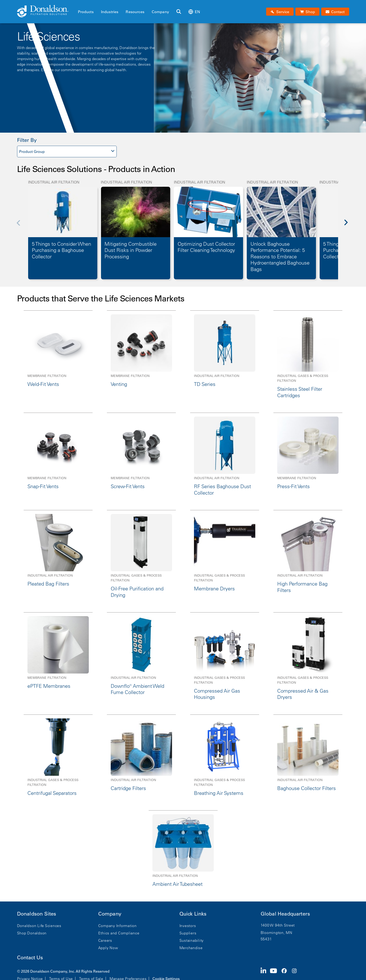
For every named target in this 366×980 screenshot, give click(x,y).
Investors (188, 926)
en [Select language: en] (194, 12)
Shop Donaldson (32, 933)
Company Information (118, 926)
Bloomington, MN (277, 933)
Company (160, 12)
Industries (110, 12)
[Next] (349, 226)
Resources (135, 12)
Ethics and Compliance (119, 933)
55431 (266, 939)
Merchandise (191, 948)
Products (86, 12)
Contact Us (30, 958)
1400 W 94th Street (278, 925)
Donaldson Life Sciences (39, 926)
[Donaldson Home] (46, 12)
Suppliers (188, 933)
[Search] (179, 12)
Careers (105, 940)
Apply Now (108, 948)
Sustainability (192, 940)
